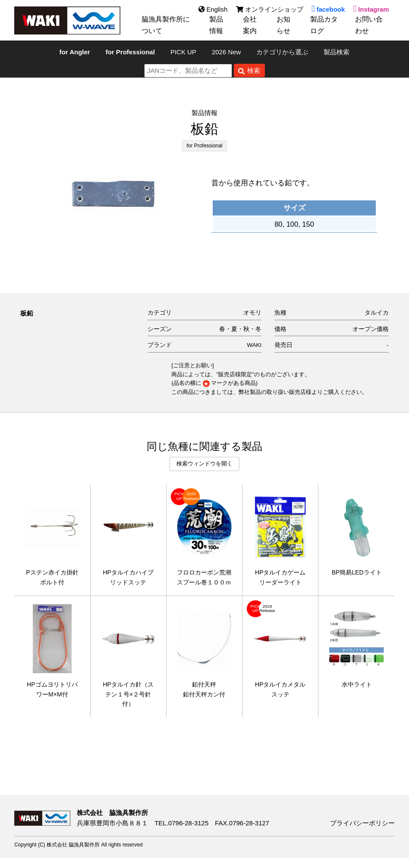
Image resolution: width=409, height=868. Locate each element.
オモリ (252, 313)
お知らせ (285, 25)
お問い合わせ (371, 25)
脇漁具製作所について (167, 25)
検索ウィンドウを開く (204, 464)
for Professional (204, 146)
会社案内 (251, 25)
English (212, 9)
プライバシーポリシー (362, 833)
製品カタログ (325, 25)
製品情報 (217, 25)
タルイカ (377, 313)
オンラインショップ (269, 9)
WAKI (254, 345)
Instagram (371, 9)
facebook (328, 9)
